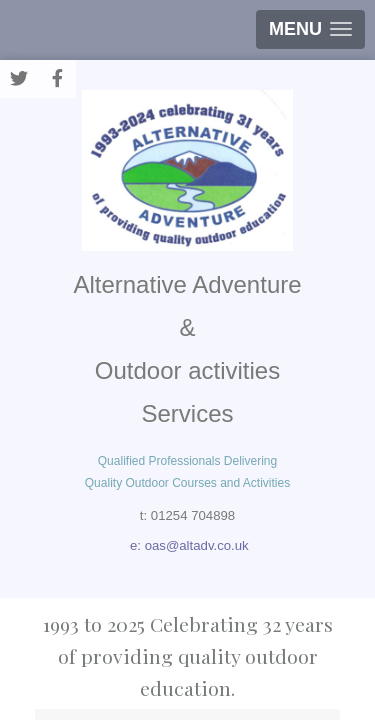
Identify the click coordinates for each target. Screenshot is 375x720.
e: (137, 545)
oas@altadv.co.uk (197, 545)
